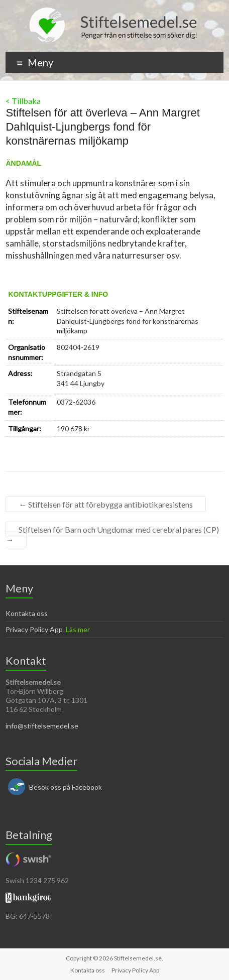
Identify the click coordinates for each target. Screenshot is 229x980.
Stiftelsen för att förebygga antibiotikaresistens (106, 504)
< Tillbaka (23, 101)
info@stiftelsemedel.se (42, 726)
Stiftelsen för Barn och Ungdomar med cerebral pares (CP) (112, 534)
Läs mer (78, 629)
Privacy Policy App (34, 629)
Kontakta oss (27, 613)
